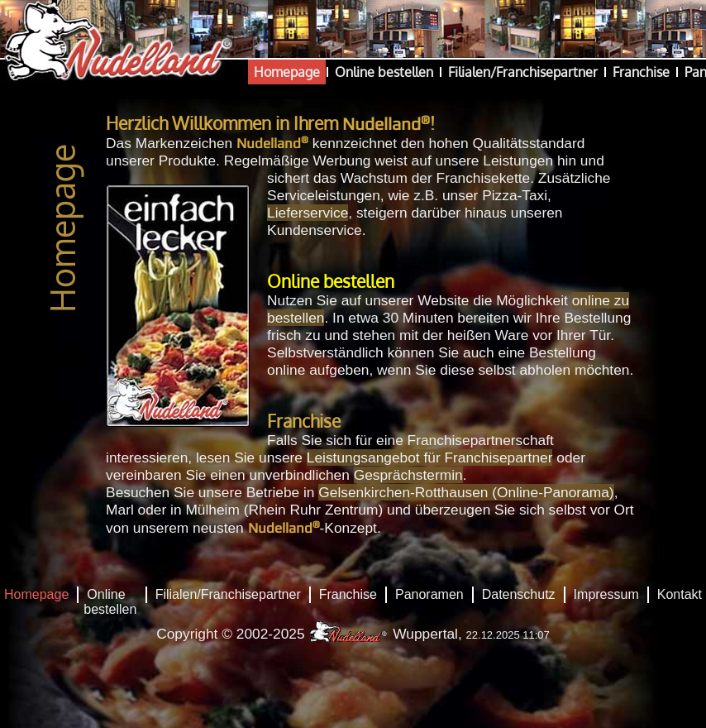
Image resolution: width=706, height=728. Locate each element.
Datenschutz (519, 594)
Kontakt (680, 594)
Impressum (606, 594)
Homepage (287, 72)
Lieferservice (308, 213)
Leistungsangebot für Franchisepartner (430, 457)
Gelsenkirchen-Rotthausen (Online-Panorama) (466, 492)
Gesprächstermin (408, 475)
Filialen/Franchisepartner (523, 72)
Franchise (641, 72)
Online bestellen (384, 72)
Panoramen (429, 594)
